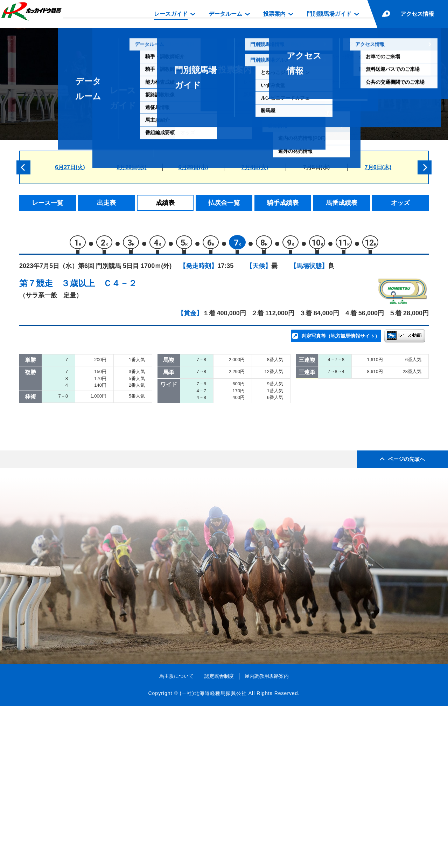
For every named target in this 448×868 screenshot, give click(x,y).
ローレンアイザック (103, 429)
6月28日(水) (131, 167)
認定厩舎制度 (219, 838)
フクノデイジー (97, 473)
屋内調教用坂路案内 (267, 838)
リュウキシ (92, 384)
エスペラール (94, 444)
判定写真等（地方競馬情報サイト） (341, 338)
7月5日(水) (316, 167)
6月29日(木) (193, 167)
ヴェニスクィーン (100, 503)
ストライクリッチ (100, 414)
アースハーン (94, 399)
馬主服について (176, 838)
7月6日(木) (378, 167)
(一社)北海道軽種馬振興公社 (213, 855)
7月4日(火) (255, 167)
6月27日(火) (70, 167)
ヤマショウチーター (103, 459)
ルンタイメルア (97, 488)
